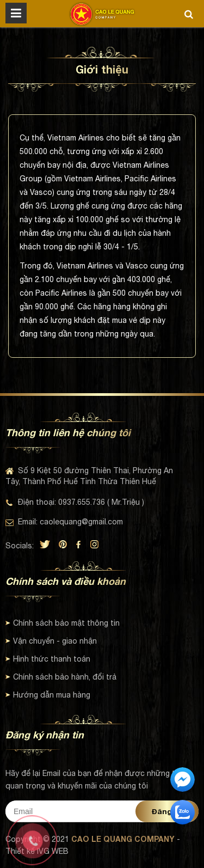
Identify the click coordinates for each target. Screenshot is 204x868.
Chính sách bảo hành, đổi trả (61, 677)
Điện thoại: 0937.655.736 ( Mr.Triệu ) (75, 502)
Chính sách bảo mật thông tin (63, 623)
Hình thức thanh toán (48, 659)
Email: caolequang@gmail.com (64, 522)
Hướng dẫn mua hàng (48, 695)
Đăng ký (167, 811)
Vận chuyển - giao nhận (51, 641)
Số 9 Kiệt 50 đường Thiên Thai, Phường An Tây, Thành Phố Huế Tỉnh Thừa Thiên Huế (89, 476)
